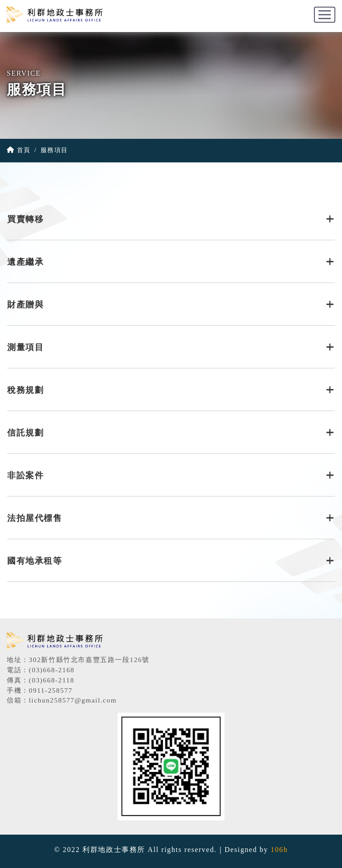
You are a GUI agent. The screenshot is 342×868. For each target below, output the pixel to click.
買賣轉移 (171, 219)
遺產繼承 (171, 262)
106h (279, 850)
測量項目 (171, 347)
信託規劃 (171, 433)
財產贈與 (171, 305)
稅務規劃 (171, 390)
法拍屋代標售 (171, 518)
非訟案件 (171, 475)
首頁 (19, 150)
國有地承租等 (171, 561)
